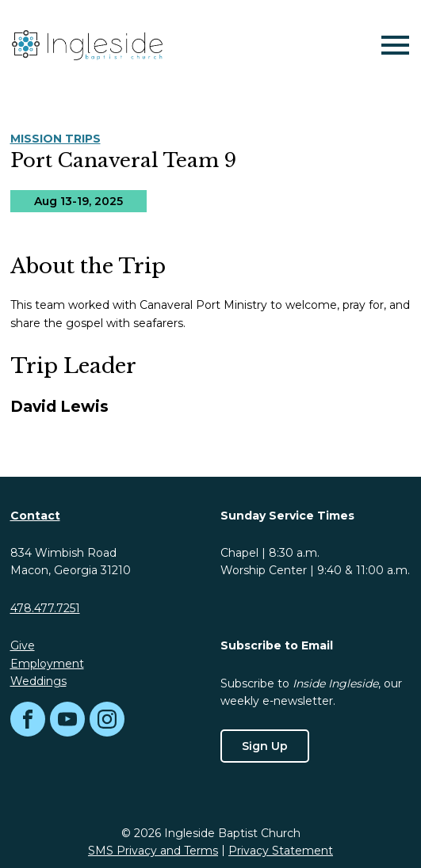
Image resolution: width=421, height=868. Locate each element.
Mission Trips (55, 139)
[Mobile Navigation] (392, 45)
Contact (35, 516)
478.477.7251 (45, 608)
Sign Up (265, 746)
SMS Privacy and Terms (153, 851)
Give (23, 645)
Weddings (38, 681)
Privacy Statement (281, 851)
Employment (47, 664)
